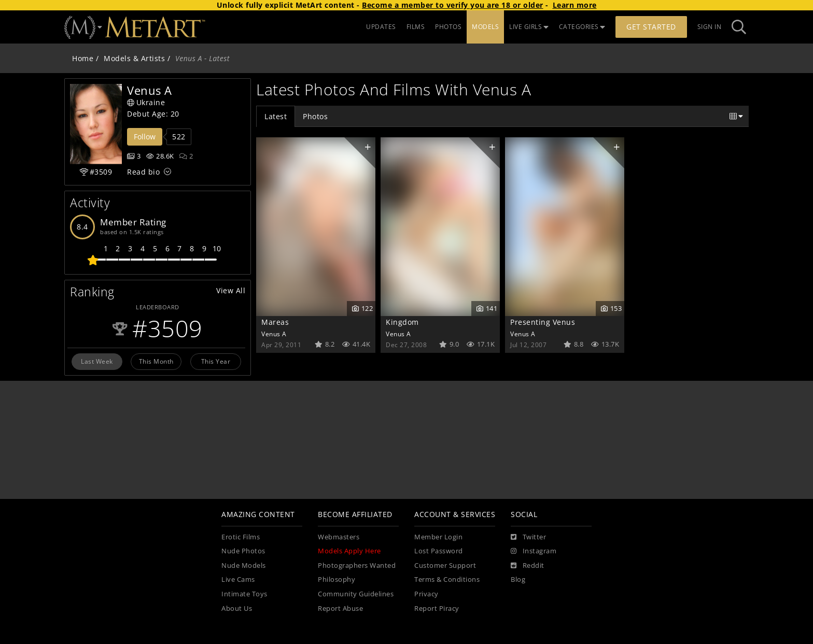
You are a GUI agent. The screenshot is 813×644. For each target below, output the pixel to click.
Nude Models (244, 566)
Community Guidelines (356, 594)
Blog (518, 579)
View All (231, 290)
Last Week (97, 361)
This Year (216, 361)
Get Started (651, 27)
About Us (237, 609)
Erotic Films (241, 537)
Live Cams (238, 579)
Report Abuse (340, 609)
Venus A (274, 334)
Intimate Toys (244, 594)
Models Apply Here (349, 551)
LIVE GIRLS (529, 27)
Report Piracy (437, 609)
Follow (145, 137)
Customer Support (445, 566)
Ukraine (146, 102)
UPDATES (381, 27)
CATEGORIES (582, 27)
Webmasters (339, 537)
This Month (156, 361)
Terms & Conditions (447, 579)
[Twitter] (528, 537)
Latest (276, 116)
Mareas (275, 322)
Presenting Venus (543, 322)
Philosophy (337, 579)
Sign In (710, 27)
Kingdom (402, 322)
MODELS (485, 27)
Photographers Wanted (357, 566)
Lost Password (439, 551)
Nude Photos (243, 551)
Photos (315, 116)
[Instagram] (534, 551)
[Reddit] (528, 566)
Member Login (438, 537)
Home (83, 58)
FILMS (416, 27)
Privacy (426, 594)
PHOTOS (448, 27)
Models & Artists (134, 58)
